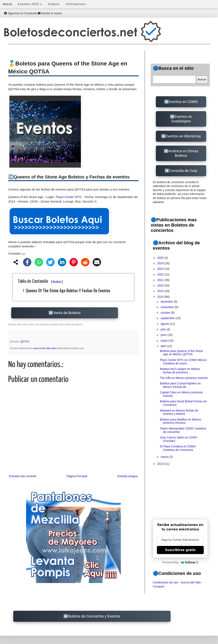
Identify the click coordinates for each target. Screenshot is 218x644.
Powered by (180, 562)
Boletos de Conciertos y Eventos (94, 616)
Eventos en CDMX (183, 102)
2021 (161, 280)
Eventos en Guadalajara (182, 119)
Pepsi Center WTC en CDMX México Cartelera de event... (183, 362)
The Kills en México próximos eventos (184, 378)
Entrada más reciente (23, 476)
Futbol (54, 4)
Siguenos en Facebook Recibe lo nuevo (33, 13)
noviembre (168, 307)
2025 (161, 258)
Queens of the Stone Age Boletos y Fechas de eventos (68, 290)
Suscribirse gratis (180, 550)
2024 (161, 263)
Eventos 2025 (30, 4)
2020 (161, 285)
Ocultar (57, 281)
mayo (164, 341)
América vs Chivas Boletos (183, 153)
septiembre (168, 318)
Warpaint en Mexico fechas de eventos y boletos (179, 412)
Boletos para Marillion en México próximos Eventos (181, 421)
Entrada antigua (127, 476)
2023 (161, 269)
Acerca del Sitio (191, 582)
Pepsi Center (65, 197)
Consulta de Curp (183, 171)
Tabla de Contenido (40, 281)
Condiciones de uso (165, 582)
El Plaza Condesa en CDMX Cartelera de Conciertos (178, 448)
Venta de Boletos (67, 313)
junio (164, 335)
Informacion (76, 4)
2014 (161, 297)
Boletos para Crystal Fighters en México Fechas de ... (180, 385)
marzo (165, 457)
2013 (161, 464)
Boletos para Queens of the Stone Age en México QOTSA (181, 353)
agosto (165, 324)
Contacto (159, 586)
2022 (161, 274)
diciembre (167, 302)
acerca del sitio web (45, 348)
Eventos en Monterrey (183, 136)
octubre (166, 313)
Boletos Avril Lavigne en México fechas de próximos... (180, 371)
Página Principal (77, 476)
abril (164, 346)
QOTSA (25, 342)
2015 (161, 291)
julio (163, 329)
